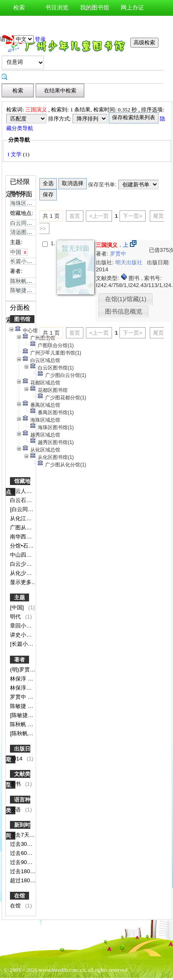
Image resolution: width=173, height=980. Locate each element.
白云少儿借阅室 (30, 564)
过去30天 (22, 844)
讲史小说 (22, 635)
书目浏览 (57, 8)
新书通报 (19, 23)
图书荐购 (57, 23)
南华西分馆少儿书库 (35, 537)
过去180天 (23, 871)
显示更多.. (22, 582)
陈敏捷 (19, 706)
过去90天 (22, 862)
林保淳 (19, 679)
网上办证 (132, 8)
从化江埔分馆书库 (32, 518)
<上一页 (99, 216)
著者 (19, 660)
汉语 (16, 810)
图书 (16, 784)
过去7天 (20, 835)
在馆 (19, 896)
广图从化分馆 (27, 527)
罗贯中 (19, 697)
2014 (17, 759)
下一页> (133, 216)
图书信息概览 (124, 311)
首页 (75, 216)
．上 (112, 245)
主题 (19, 597)
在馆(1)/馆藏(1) (126, 299)
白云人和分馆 (27, 491)
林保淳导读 (24, 688)
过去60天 (22, 853)
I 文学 (15, 154)
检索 (19, 8)
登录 (40, 39)
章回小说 (22, 626)
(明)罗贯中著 (26, 670)
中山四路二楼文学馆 (35, 555)
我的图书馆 (95, 8)
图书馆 (22, 319)
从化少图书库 (27, 573)
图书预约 (95, 23)
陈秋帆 (19, 724)
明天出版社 (130, 262)
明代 (16, 617)
